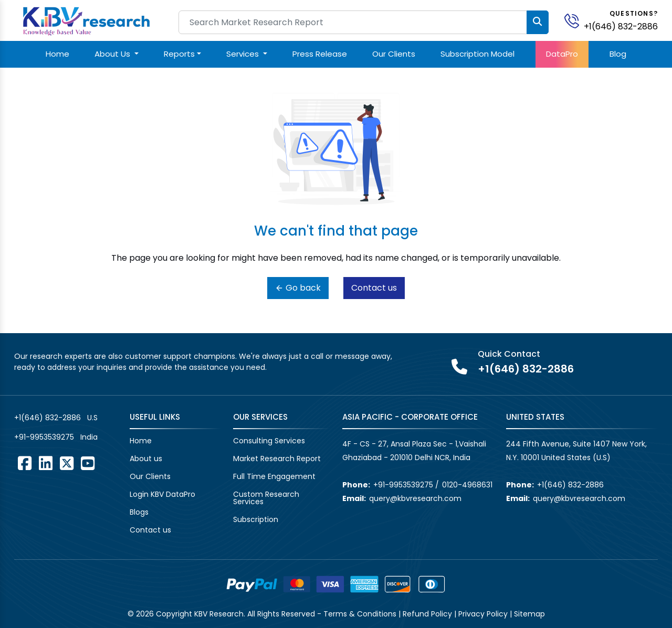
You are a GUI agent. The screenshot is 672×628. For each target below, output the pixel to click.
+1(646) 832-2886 (621, 26)
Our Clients (394, 54)
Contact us (374, 288)
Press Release (320, 54)
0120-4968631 (467, 485)
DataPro (562, 54)
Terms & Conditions (360, 614)
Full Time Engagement (274, 476)
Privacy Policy (483, 614)
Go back (298, 288)
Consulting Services (269, 441)
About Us (113, 54)
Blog (618, 54)
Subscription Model (477, 54)
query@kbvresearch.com (415, 498)
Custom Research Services (266, 498)
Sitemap (529, 614)
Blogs (139, 512)
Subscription (256, 519)
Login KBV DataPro (162, 494)
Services (244, 54)
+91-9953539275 (44, 437)
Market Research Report (277, 459)
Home (57, 54)
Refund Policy (427, 614)
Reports (179, 54)
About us (146, 459)
